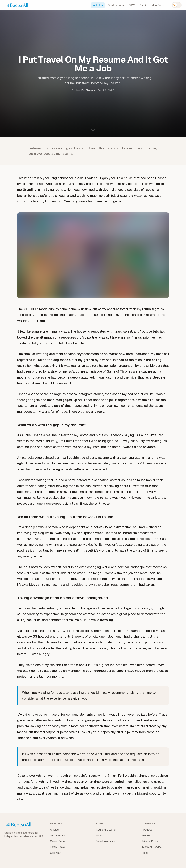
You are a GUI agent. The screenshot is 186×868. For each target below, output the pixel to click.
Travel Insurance (106, 841)
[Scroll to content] (93, 130)
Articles (98, 5)
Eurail (143, 5)
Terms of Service (152, 847)
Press (145, 853)
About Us (147, 830)
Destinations (116, 5)
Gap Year (55, 853)
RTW (132, 5)
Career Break (58, 841)
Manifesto (158, 5)
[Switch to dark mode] (177, 5)
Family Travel (58, 847)
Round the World (106, 830)
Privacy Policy (150, 841)
